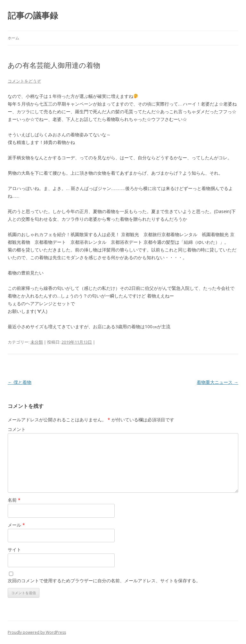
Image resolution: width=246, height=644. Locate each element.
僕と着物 (20, 382)
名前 (14, 500)
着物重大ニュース (217, 382)
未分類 (37, 342)
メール (16, 525)
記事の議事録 (33, 15)
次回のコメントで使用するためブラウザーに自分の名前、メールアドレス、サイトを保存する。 (104, 580)
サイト (14, 549)
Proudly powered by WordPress (37, 632)
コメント (17, 429)
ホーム (13, 38)
